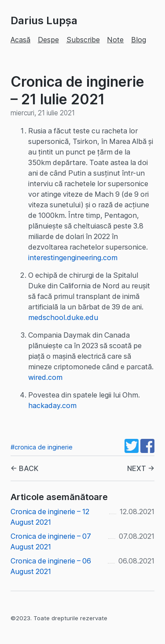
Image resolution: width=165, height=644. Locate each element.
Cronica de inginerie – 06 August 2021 (51, 566)
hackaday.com (52, 405)
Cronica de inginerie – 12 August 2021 (50, 517)
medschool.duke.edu (63, 317)
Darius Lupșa (44, 20)
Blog (139, 40)
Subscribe (83, 40)
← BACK (24, 468)
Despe (48, 40)
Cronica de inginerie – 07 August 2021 (51, 541)
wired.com (45, 377)
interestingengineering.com (73, 258)
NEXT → (141, 468)
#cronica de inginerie (42, 447)
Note (115, 40)
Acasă (20, 40)
